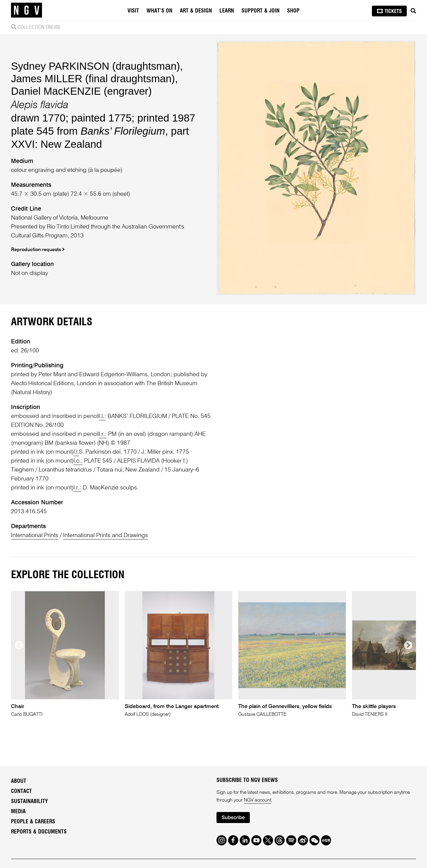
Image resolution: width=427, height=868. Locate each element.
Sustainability (29, 802)
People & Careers (33, 822)
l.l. (76, 452)
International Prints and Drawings (106, 536)
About (19, 781)
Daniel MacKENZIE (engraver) (81, 91)
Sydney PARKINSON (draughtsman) (95, 66)
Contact (21, 791)
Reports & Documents (39, 832)
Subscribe (233, 818)
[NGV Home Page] (27, 10)
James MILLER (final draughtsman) (93, 78)
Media (18, 812)
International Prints (35, 536)
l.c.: (78, 461)
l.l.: (102, 416)
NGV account (258, 800)
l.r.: (103, 434)
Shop (293, 11)
